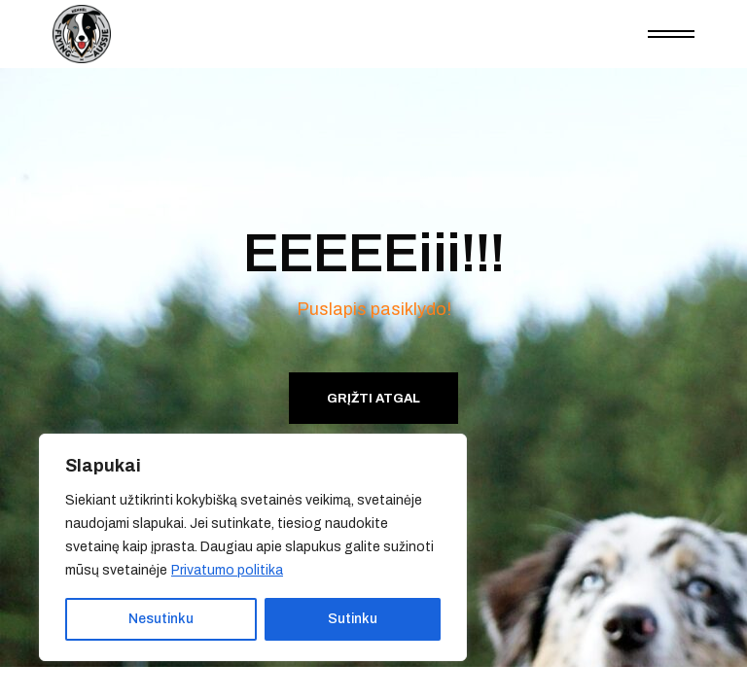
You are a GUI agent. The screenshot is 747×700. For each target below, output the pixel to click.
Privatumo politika (227, 570)
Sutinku (353, 619)
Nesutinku (161, 619)
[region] (253, 547)
